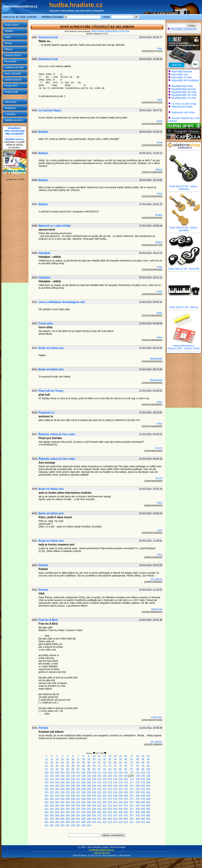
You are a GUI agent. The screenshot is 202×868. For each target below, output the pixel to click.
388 (83, 819)
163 (57, 782)
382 (52, 819)
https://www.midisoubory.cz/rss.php (110, 31)
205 (68, 789)
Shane (159, 242)
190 (94, 786)
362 (52, 815)
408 (83, 822)
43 (57, 763)
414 (115, 822)
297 (132, 802)
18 (138, 756)
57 (132, 763)
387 (78, 819)
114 (115, 773)
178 (138, 782)
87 (78, 769)
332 (105, 809)
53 (110, 763)
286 (73, 802)
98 (138, 769)
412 (105, 822)
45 (68, 763)
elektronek (157, 609)
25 (68, 759)
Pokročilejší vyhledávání (182, 29)
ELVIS (159, 448)
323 (57, 809)
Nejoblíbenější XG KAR (184, 95)
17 (132, 756)
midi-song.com (102, 853)
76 (126, 766)
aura (160, 530)
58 (138, 763)
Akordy (8, 43)
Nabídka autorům (14, 120)
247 (78, 796)
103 (57, 773)
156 (126, 779)
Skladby (9, 31)
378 (138, 815)
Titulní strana (11, 25)
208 (83, 789)
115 (120, 773)
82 (52, 769)
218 (138, 789)
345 (68, 812)
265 (68, 799)
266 (73, 799)
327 (78, 809)
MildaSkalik (156, 359)
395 (120, 819)
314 (115, 806)
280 (148, 799)
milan (159, 121)
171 (99, 782)
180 (148, 782)
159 (143, 779)
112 (105, 773)
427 (78, 825)
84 (62, 769)
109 (89, 773)
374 (115, 815)
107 (78, 773)
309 (89, 806)
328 (83, 809)
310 (94, 806)
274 (115, 799)
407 (78, 822)
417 (132, 822)
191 (99, 786)
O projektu (10, 114)
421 (46, 825)
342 (52, 812)
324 (62, 809)
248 (83, 796)
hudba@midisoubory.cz (102, 850)
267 (78, 799)
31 (99, 759)
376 (126, 815)
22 (52, 759)
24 (62, 759)
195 (120, 786)
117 (132, 773)
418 (138, 822)
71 (99, 766)
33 (110, 759)
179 (143, 782)
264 (62, 799)
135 (120, 776)
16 (126, 756)
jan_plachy (156, 579)
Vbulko (159, 215)
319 (143, 806)
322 (52, 809)
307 (78, 806)
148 (83, 779)
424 (62, 825)
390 (94, 819)
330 (94, 809)
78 (138, 766)
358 (138, 812)
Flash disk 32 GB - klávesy (184, 306)
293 (110, 802)
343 (57, 812)
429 (89, 825)
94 (115, 769)
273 (110, 799)
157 (132, 779)
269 (89, 799)
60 (148, 763)
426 (73, 825)
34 (115, 759)
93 (110, 769)
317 (132, 806)
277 (132, 799)
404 (62, 822)
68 (84, 766)
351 (99, 812)
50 (94, 763)
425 (68, 825)
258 (138, 796)
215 (120, 789)
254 (115, 796)
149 (89, 779)
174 (115, 782)
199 (143, 786)
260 (148, 796)
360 (148, 812)
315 (120, 806)
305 (68, 806)
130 (94, 776)
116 (126, 773)
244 (62, 796)
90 (94, 769)
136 (126, 776)
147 (78, 779)
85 (68, 769)
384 (62, 819)
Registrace (10, 108)
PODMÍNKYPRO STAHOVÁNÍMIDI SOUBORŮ (14, 131)
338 (138, 809)
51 (99, 763)
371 (99, 815)
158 (138, 779)
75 (120, 766)
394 (115, 819)
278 (138, 799)
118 (138, 773)
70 (94, 766)
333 (110, 809)
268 (83, 799)
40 (148, 759)
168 (83, 782)
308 (83, 806)
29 (89, 759)
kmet (160, 142)
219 (143, 789)
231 (99, 792)
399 (143, 819)
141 (46, 779)
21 (47, 759)
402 (52, 822)
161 (46, 782)
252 (105, 796)
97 (132, 769)
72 (105, 766)
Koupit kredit (11, 92)
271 (99, 799)
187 (78, 786)
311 (99, 806)
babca (159, 169)
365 (68, 815)
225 (68, 792)
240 (148, 792)
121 (46, 776)
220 (148, 789)
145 (68, 779)
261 (46, 799)
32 (105, 759)
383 (57, 819)
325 (68, 809)
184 (62, 786)
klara (160, 503)
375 (120, 815)
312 (105, 806)
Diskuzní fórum (12, 55)
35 (120, 759)
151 (99, 779)
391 (99, 819)
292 (105, 802)
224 (62, 792)
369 (89, 815)
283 (57, 802)
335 (120, 809)
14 (115, 756)
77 (132, 766)
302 (52, 806)
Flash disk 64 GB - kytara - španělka (184, 228)
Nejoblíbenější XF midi (184, 98)
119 (143, 773)
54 (115, 763)
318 (138, 806)
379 (143, 815)
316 (126, 806)
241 (46, 796)
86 (73, 769)
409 (89, 822)
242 (52, 796)
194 (115, 786)
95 (120, 769)
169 (89, 782)
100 (148, 769)
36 (126, 759)
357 (132, 812)
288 (83, 802)
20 (148, 756)
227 (78, 792)
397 (132, 819)
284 (62, 802)
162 (52, 782)
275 (120, 799)
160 (148, 779)
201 (46, 789)
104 (62, 773)
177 (132, 782)
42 (52, 763)
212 (105, 789)
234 (115, 792)
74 (115, 766)
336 (126, 809)
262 (52, 799)
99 (143, 769)
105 (68, 773)
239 (143, 792)
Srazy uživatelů (13, 74)
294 (115, 802)
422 (52, 825)
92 (105, 769)
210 (94, 789)
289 (89, 802)
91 (99, 769)
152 (105, 779)
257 (132, 796)
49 (89, 763)
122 (52, 776)
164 (62, 782)
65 (68, 766)
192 (105, 786)
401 (46, 822)
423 (57, 825)
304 (62, 806)
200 (148, 786)
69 (89, 766)
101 (46, 773)
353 (110, 812)
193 (110, 786)
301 (46, 806)
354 (115, 812)
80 (148, 766)
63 (57, 766)
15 (120, 756)
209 (89, 789)
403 (57, 822)
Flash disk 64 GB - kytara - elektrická (184, 187)
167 (78, 782)
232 (105, 792)
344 (62, 812)
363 (57, 815)
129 (89, 776)
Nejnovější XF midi (182, 77)
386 (73, 819)
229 (89, 792)
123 (57, 776)
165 (68, 782)
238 (138, 792)
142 (52, 779)
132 (105, 776)
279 (143, 799)
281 (46, 802)
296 (126, 802)
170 (94, 782)
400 (148, 819)
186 (73, 786)
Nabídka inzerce (15, 139)
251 (99, 796)
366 (73, 815)
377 (132, 815)
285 (68, 802)
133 (110, 776)
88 (84, 769)
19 (143, 756)
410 (94, 822)
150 (94, 779)
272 (105, 799)
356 (126, 812)
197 (132, 786)
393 (110, 819)
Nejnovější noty (180, 74)
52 (105, 763)
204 (62, 789)
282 (52, 802)
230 (94, 792)
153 (110, 779)
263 (57, 799)
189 (89, 786)
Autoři (8, 37)
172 (105, 782)
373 (110, 815)
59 (143, 763)
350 (94, 812)
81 (47, 769)
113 (110, 773)
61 (47, 766)
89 (89, 769)
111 (99, 773)
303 (57, 806)
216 (126, 789)
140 (148, 776)
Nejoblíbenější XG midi (184, 92)
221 (46, 792)
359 (143, 812)
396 (126, 819)
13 (110, 756)
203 (57, 789)
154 (115, 779)
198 (138, 786)
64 (62, 766)
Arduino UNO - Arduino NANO (184, 348)
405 (68, 822)
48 (84, 763)
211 (99, 789)
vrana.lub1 (157, 717)
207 (78, 789)
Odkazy (8, 49)
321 (46, 809)
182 (52, 786)
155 (120, 779)
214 (115, 789)
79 (143, 766)
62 (52, 766)
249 (89, 796)
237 (132, 792)
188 (83, 786)
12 (105, 756)
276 (126, 799)
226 (73, 792)
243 (57, 796)
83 (57, 769)
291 (99, 802)
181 (46, 786)
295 (120, 802)
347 (78, 812)
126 (73, 776)
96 (126, 769)
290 (94, 802)
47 (78, 763)
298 (138, 802)
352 (105, 812)
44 (62, 763)
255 (120, 796)
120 (148, 773)
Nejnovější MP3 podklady (185, 80)
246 (73, 796)
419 (143, 822)
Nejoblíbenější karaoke (184, 89)
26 (73, 759)
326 (73, 809)
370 (94, 815)
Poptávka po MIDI (14, 67)
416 (126, 822)
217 (132, 789)
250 (94, 796)
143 (57, 779)
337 (132, 809)
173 (110, 782)
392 (105, 819)
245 (68, 796)
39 (143, 759)
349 (89, 812)
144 (62, 779)
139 (143, 776)
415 (120, 822)
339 (143, 809)
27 (78, 759)
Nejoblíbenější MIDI (182, 86)
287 (78, 802)
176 (126, 782)
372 (105, 815)
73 (110, 766)
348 (83, 812)
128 (83, 776)
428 (83, 825)
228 (83, 792)
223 (57, 792)
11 (99, 756)
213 (110, 789)
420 (148, 822)
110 (94, 773)
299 (143, 802)
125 (68, 776)
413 (110, 822)
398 (138, 819)
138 (138, 776)
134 (115, 776)
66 (73, 766)
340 (148, 809)
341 (46, 812)
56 (126, 763)
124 (62, 776)
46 (73, 763)
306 (73, 806)
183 (57, 786)
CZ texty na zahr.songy (184, 104)
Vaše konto (10, 102)
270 (94, 799)
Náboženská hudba (182, 107)
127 (78, 776)
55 (120, 763)
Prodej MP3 (11, 86)
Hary (160, 48)
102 (52, 773)
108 (83, 773)
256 (126, 796)
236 (126, 792)
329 (89, 809)
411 (99, 822)
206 (73, 789)
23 (57, 759)
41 (47, 763)
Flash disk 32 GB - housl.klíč (184, 268)
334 (115, 809)
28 (84, 759)
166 (73, 782)
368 (83, 815)
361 (46, 815)
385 (68, 819)
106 (73, 773)
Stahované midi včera (183, 112)
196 (126, 786)
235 (120, 792)
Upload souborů (13, 80)
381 (46, 819)
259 (143, 796)
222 (52, 792)
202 (52, 789)
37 (132, 759)
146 (73, 779)
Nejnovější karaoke (182, 71)
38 (138, 759)
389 (89, 819)
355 (120, 812)
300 (148, 802)
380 (148, 815)
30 (94, 759)
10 (94, 756)
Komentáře (10, 61)
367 (78, 815)
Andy (159, 267)
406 (73, 822)
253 (110, 796)
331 (99, 809)
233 (110, 792)
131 (99, 776)
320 (148, 806)
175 (120, 782)
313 (110, 806)
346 (73, 812)
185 (68, 786)
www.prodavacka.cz (184, 345)
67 (78, 766)
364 (62, 815)
